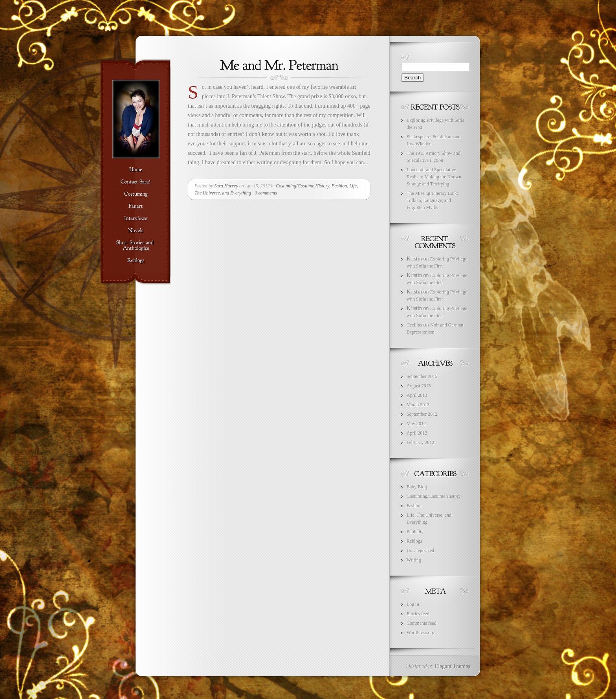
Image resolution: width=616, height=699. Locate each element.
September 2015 (422, 376)
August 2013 (419, 386)
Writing (414, 560)
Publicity (415, 532)
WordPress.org (420, 633)
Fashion (339, 186)
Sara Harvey (226, 186)
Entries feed (418, 614)
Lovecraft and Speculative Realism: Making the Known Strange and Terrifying (434, 177)
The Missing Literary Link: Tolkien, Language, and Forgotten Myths (432, 200)
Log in (413, 604)
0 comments (266, 193)
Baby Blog (417, 487)
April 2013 (417, 395)
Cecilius (414, 325)
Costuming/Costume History (302, 186)
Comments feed (422, 623)
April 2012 (417, 433)
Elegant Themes (453, 666)
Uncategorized (420, 550)
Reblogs (414, 541)
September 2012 (422, 414)
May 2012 (416, 424)
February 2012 (420, 442)
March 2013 (418, 405)
